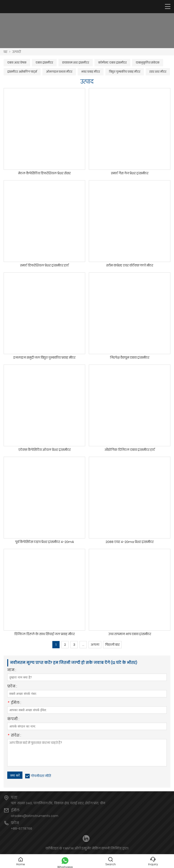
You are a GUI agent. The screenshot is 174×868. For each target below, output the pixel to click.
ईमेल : (14, 703)
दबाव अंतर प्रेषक (17, 63)
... (83, 645)
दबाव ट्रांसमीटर (44, 63)
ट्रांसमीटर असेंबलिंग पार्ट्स (22, 72)
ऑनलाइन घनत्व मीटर (59, 72)
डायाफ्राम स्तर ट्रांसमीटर (76, 63)
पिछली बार (112, 645)
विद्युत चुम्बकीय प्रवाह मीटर (125, 72)
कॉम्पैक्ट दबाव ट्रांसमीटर (112, 63)
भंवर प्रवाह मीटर (91, 72)
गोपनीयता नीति (41, 776)
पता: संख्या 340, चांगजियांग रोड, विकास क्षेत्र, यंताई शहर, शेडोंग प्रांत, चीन (58, 803)
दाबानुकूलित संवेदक (148, 63)
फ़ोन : (12, 687)
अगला (95, 645)
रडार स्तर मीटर (158, 72)
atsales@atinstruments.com (35, 816)
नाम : (12, 670)
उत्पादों (17, 52)
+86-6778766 (22, 829)
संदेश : (14, 736)
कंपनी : (13, 719)
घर (5, 52)
